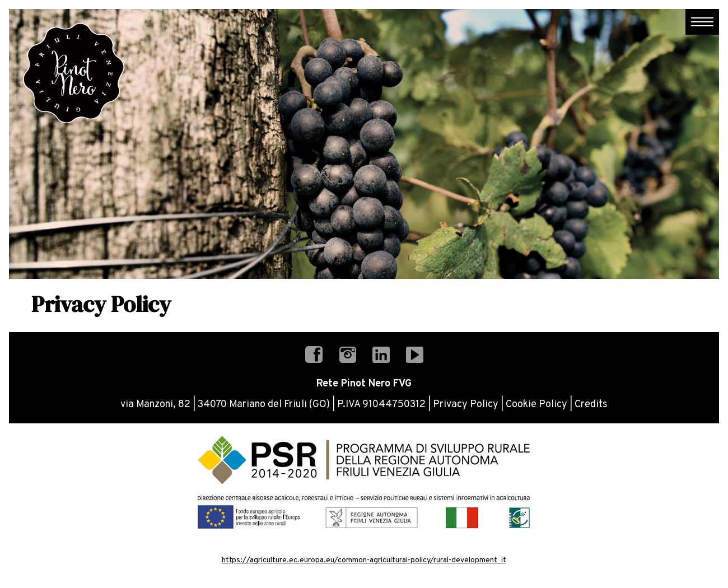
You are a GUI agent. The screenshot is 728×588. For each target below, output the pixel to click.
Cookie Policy (536, 405)
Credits (591, 405)
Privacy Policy (466, 405)
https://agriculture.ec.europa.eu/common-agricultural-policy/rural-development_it (364, 560)
